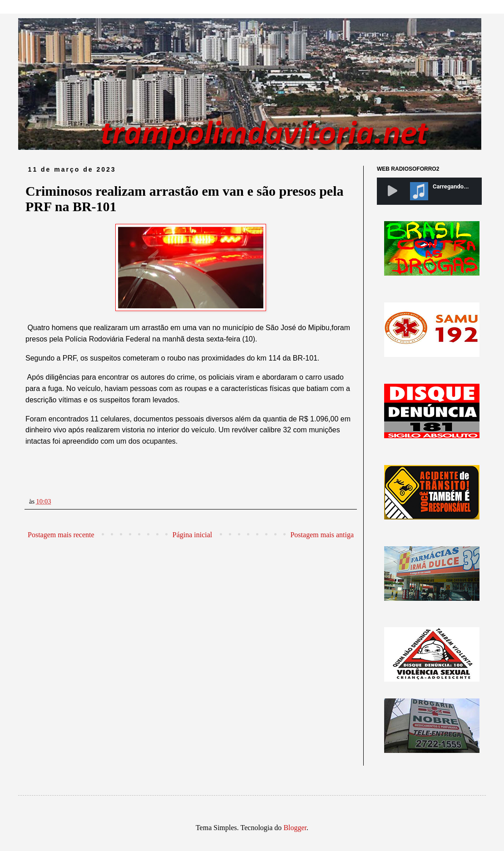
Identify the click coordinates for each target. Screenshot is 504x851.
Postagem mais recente (61, 535)
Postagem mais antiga (322, 535)
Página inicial (193, 535)
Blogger (295, 828)
